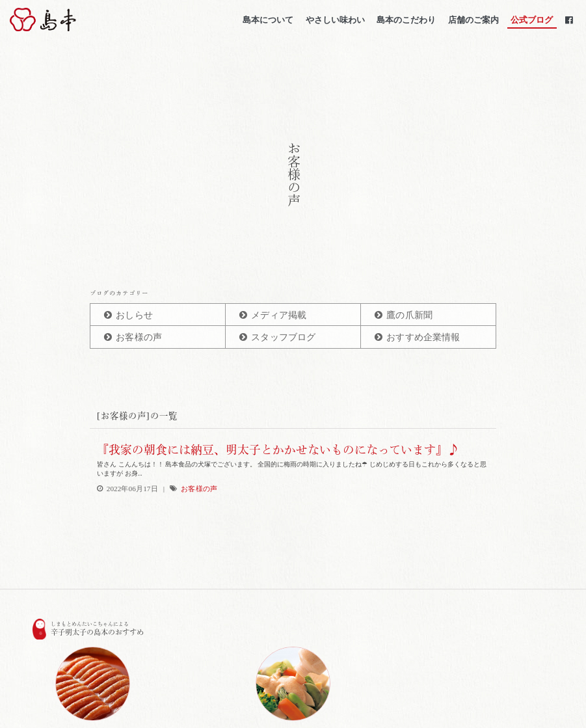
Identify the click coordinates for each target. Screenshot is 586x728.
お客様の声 (139, 337)
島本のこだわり (406, 22)
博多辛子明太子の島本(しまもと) (80, 22)
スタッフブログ (283, 337)
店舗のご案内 (472, 22)
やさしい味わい (334, 22)
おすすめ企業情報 (423, 337)
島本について (267, 22)
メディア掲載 (279, 315)
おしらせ (134, 315)
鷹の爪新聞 (409, 315)
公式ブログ (531, 22)
